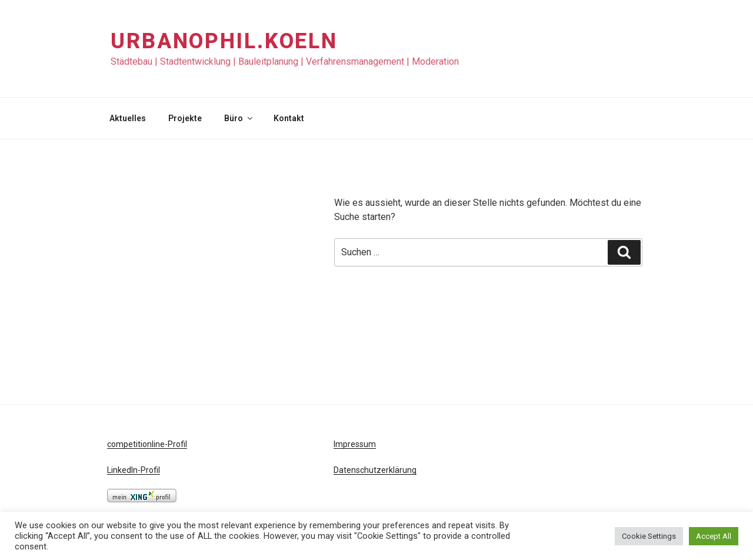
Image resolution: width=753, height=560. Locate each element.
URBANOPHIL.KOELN (224, 41)
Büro (239, 118)
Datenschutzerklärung (375, 470)
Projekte (185, 118)
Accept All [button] (714, 536)
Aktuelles (128, 118)
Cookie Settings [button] (649, 536)
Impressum (355, 444)
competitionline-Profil (147, 444)
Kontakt (289, 118)
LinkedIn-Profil (134, 470)
